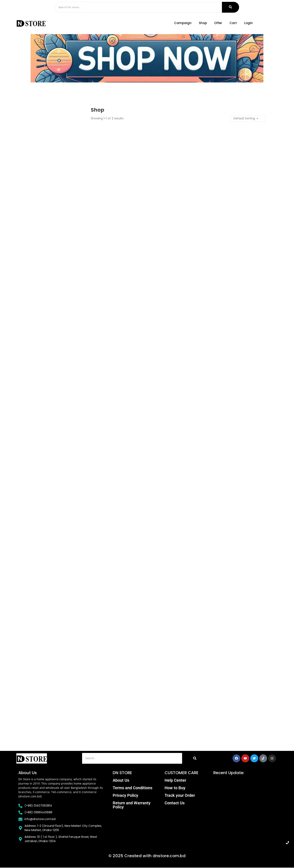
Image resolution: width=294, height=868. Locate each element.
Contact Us (175, 803)
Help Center (175, 781)
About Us (121, 781)
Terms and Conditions (133, 788)
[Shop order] (241, 119)
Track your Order (180, 796)
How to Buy (175, 788)
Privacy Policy (125, 796)
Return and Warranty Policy (132, 805)
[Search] (137, 7)
